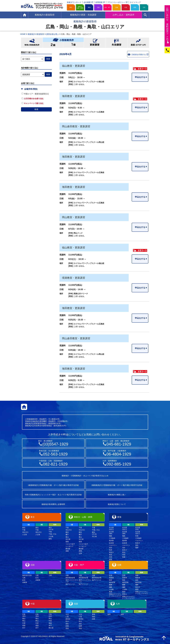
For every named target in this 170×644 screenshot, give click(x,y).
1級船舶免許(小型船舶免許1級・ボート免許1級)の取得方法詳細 (53, 485)
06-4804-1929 (119, 454)
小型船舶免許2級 (53, 45)
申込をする (140, 77)
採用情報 (99, 2)
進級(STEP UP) (138, 43)
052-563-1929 (55, 454)
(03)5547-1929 (55, 444)
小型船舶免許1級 (74, 45)
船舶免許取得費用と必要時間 (53, 504)
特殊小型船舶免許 (32, 43)
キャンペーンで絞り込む (33, 103)
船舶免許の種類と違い (117, 495)
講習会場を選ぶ (53, 34)
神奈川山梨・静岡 (80, 7)
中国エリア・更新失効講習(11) (35, 94)
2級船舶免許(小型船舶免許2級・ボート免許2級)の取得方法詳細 (117, 485)
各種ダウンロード (74, 2)
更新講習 (95, 43)
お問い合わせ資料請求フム (168, 25)
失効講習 (116, 43)
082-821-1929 (55, 464)
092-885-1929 (119, 464)
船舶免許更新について (117, 504)
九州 (144, 7)
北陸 (98, 7)
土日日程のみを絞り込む (33, 99)
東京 (71, 7)
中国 (126, 7)
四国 (135, 7)
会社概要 (87, 2)
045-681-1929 (119, 444)
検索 (36, 109)
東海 (89, 7)
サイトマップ (135, 2)
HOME (23, 34)
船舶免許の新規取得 (36, 34)
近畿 (117, 7)
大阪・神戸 (107, 7)
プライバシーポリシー (116, 2)
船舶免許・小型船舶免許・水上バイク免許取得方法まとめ (85, 476)
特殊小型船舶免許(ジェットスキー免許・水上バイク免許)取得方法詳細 (53, 495)
